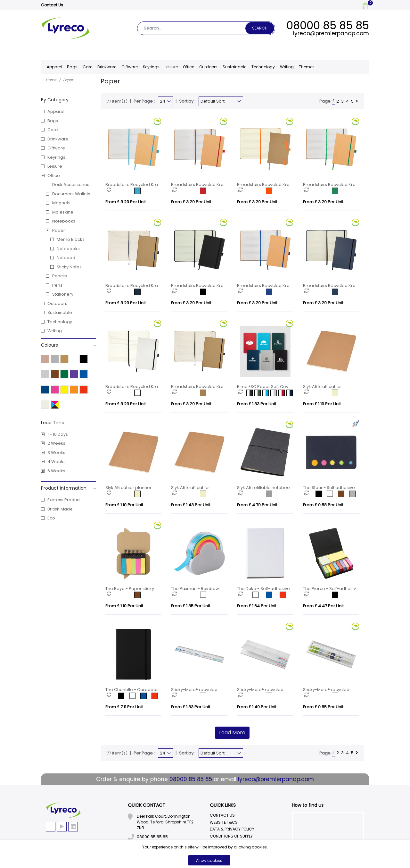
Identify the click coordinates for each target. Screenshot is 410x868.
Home (51, 80)
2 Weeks (56, 443)
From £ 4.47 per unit (323, 606)
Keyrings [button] (151, 67)
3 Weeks (56, 453)
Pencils (60, 276)
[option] (120, 191)
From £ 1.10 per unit (322, 404)
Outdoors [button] (208, 67)
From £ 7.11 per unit (124, 707)
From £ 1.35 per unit (191, 606)
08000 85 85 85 (328, 25)
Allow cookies (209, 860)
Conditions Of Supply (231, 836)
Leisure (55, 166)
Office (54, 176)
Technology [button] (263, 67)
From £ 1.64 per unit (257, 606)
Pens (57, 285)
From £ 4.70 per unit (257, 505)
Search (260, 28)
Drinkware (58, 139)
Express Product (64, 500)
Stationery (63, 294)
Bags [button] (72, 67)
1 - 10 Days (58, 434)
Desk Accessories (71, 185)
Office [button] (189, 67)
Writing (287, 67)
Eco (51, 518)
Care (53, 130)
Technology (60, 322)
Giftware (56, 148)
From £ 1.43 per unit (191, 505)
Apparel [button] (54, 67)
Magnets (61, 203)
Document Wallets (71, 194)
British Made (60, 509)
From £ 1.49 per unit (257, 707)
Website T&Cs (224, 822)
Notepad (66, 258)
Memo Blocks (71, 239)
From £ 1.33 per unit (257, 404)
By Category (68, 100)
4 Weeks (57, 462)
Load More (232, 733)
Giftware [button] (130, 67)
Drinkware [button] (107, 67)
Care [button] (87, 67)
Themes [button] (307, 67)
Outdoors (57, 303)
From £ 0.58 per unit (323, 505)
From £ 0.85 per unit (323, 707)
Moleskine (63, 212)
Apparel (56, 111)
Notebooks (64, 221)
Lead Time (68, 423)
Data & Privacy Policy (232, 829)
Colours (68, 345)
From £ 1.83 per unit (191, 707)
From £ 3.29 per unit (126, 202)
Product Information (68, 488)
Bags (53, 121)
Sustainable (234, 67)
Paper (59, 230)
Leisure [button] (171, 67)
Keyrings (56, 157)
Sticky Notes (69, 267)
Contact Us (52, 5)
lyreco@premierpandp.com (331, 33)
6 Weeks (56, 471)
